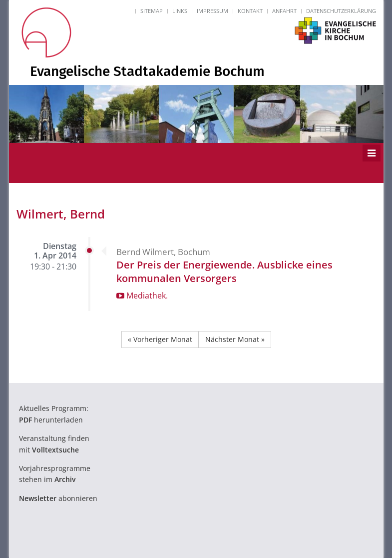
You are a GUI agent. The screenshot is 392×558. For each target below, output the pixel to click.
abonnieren (58, 498)
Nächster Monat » (235, 339)
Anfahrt (284, 11)
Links (180, 11)
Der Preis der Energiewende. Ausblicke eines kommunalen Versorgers (224, 271)
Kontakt (250, 11)
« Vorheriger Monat (160, 339)
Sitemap (152, 11)
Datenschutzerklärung (341, 11)
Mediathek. (142, 295)
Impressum (212, 11)
